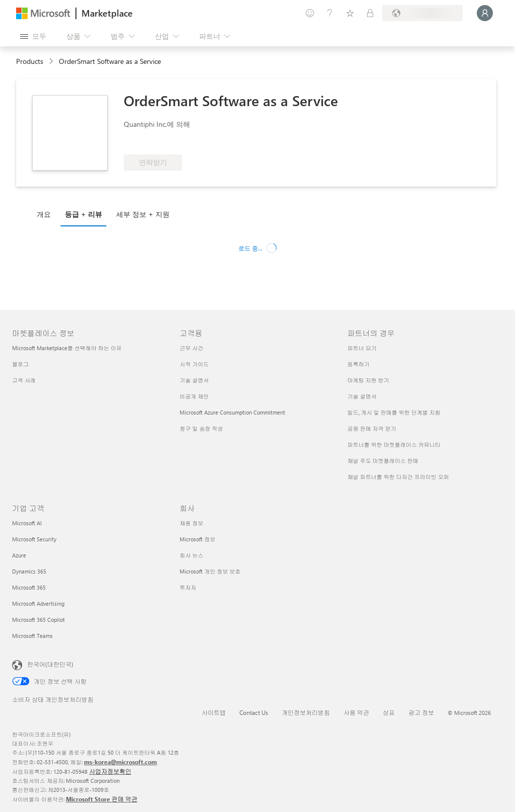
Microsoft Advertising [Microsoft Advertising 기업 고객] (38, 603)
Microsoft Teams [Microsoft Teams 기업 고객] (32, 636)
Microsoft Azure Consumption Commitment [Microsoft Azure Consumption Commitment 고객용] (232, 412)
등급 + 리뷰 (83, 214)
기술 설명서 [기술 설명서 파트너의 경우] (362, 396)
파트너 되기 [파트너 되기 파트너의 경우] (362, 348)
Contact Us (254, 712)
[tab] (46, 214)
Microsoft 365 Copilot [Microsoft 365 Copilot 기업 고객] (38, 620)
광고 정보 (421, 712)
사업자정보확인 (110, 771)
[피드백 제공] (310, 13)
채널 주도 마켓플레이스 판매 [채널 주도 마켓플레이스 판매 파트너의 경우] (383, 461)
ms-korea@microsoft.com (120, 762)
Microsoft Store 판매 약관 (102, 799)
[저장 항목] (350, 13)
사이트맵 (214, 712)
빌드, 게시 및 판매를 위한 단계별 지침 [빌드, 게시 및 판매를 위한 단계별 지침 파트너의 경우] (394, 412)
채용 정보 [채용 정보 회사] (191, 523)
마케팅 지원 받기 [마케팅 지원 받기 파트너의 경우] (368, 380)
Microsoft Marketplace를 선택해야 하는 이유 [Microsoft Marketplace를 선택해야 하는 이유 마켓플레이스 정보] (67, 348)
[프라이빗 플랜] (370, 13)
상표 (389, 712)
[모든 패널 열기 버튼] (33, 36)
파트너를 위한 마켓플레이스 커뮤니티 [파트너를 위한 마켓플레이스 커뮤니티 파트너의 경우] (394, 444)
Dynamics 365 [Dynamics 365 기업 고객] (29, 571)
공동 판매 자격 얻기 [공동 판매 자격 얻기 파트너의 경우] (372, 428)
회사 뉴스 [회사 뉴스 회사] (191, 555)
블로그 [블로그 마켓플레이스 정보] (20, 364)
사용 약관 (356, 712)
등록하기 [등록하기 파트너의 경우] (359, 364)
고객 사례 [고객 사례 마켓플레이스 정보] (24, 380)
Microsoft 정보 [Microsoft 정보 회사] (197, 539)
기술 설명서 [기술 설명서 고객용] (194, 380)
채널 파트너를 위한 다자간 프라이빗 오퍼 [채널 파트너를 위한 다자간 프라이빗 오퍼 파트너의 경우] (398, 477)
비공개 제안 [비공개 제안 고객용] (194, 396)
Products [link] (30, 61)
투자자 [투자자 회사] (188, 587)
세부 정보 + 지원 (143, 214)
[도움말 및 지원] (330, 13)
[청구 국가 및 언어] (422, 13)
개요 (44, 214)
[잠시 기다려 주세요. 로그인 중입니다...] (485, 13)
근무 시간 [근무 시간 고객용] (191, 348)
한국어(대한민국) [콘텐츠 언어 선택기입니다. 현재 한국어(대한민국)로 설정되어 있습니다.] (50, 664)
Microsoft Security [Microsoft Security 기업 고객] (34, 539)
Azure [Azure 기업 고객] (19, 555)
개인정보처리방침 (306, 712)
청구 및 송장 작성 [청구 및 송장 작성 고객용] (201, 428)
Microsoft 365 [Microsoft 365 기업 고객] (29, 587)
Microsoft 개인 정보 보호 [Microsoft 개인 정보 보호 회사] (210, 571)
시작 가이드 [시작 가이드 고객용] (194, 364)
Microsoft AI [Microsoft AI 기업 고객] (27, 523)
